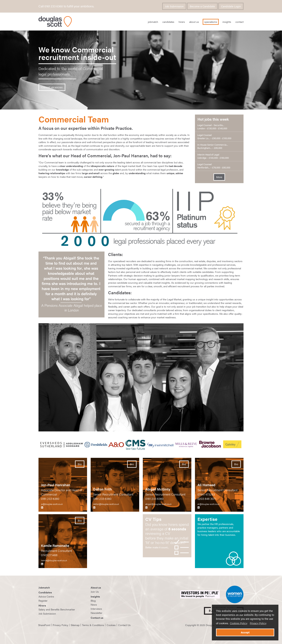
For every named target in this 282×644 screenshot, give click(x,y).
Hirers (182, 22)
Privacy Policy (258, 623)
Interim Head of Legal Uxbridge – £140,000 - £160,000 (213, 156)
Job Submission (174, 6)
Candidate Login (231, 6)
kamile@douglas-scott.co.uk (54, 560)
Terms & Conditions (93, 625)
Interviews (96, 609)
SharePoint (44, 625)
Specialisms (211, 22)
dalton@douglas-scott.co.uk (106, 504)
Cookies (111, 625)
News (94, 605)
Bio (80, 464)
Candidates (168, 22)
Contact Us (124, 625)
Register (43, 601)
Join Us (95, 592)
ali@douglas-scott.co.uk (209, 504)
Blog (93, 601)
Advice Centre (46, 596)
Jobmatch (44, 587)
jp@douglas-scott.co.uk (52, 504)
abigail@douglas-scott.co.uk (158, 504)
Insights (227, 22)
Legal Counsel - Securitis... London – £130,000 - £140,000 (212, 127)
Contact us (97, 618)
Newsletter (96, 613)
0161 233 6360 (50, 499)
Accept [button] (245, 632)
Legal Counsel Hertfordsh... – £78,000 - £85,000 (214, 166)
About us (96, 587)
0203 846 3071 (207, 499)
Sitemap (75, 625)
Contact (239, 22)
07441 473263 (206, 494)
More (219, 177)
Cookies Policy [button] (239, 623)
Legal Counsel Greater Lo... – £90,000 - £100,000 (214, 137)
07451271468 (49, 555)
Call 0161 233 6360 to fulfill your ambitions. (66, 6)
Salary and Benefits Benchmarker (57, 609)
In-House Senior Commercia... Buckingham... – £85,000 (213, 146)
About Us (194, 22)
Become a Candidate (202, 6)
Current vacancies (52, 87)
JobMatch (153, 22)
